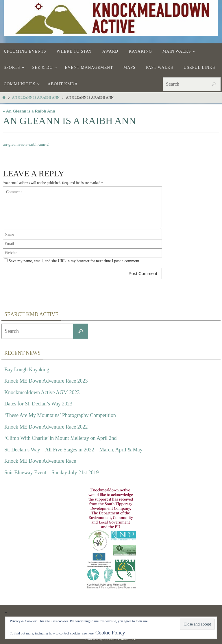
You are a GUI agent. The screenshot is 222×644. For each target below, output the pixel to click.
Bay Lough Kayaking (27, 369)
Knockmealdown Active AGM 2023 (42, 392)
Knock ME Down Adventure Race (40, 461)
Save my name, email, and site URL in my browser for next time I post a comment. (74, 261)
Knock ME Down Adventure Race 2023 (46, 381)
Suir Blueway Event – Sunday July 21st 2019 (52, 473)
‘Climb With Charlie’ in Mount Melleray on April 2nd (61, 438)
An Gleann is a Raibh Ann (36, 97)
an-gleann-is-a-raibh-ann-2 (26, 144)
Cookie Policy (110, 633)
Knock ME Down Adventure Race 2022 (46, 427)
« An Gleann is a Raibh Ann (29, 111)
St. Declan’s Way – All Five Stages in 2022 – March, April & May (73, 450)
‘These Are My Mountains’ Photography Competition (60, 415)
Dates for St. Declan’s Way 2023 (38, 404)
